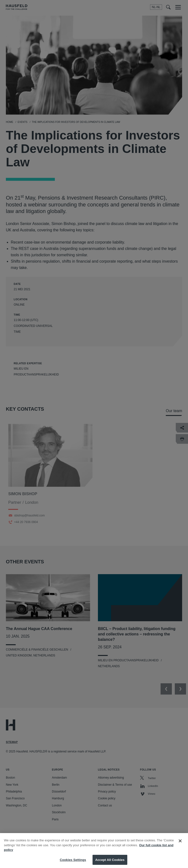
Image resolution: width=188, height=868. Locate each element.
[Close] (180, 849)
